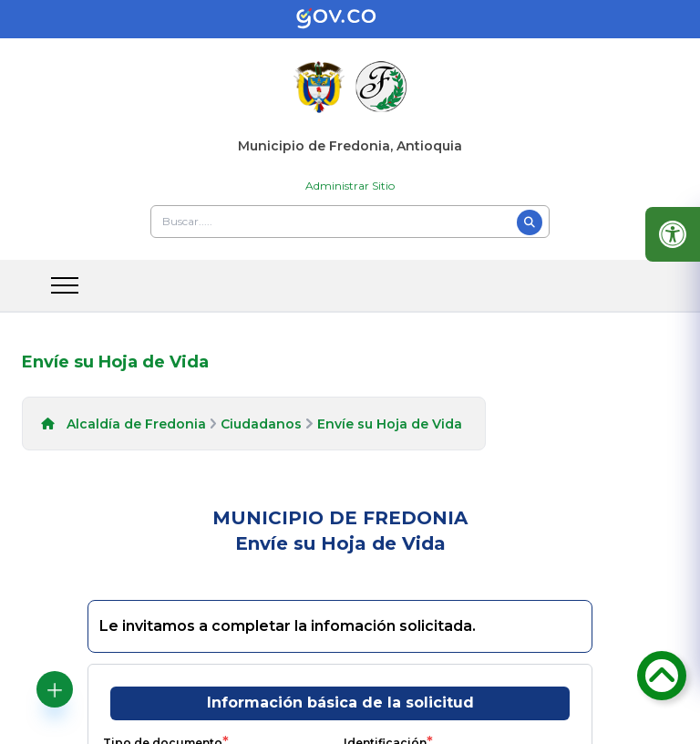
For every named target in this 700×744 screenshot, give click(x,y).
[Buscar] (530, 222)
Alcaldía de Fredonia (136, 424)
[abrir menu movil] (65, 285)
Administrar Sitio (350, 186)
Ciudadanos (261, 424)
